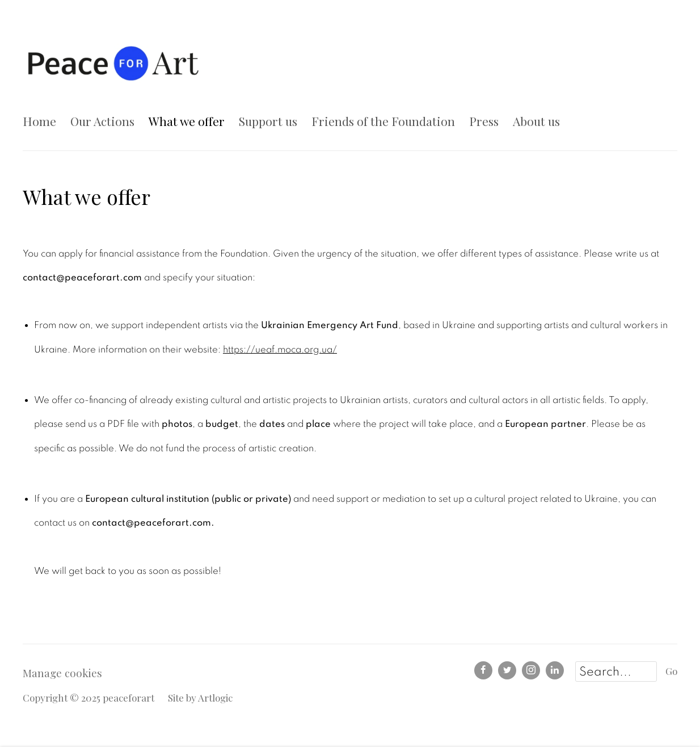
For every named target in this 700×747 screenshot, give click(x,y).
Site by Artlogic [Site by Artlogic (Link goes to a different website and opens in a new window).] (200, 698)
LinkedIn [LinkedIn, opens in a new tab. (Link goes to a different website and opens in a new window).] (555, 670)
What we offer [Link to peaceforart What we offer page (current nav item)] (187, 121)
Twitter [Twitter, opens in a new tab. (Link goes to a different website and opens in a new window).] (507, 670)
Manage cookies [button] (62, 673)
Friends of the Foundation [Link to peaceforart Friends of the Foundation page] (383, 121)
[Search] (616, 672)
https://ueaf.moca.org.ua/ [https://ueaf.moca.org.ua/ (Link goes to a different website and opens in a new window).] (280, 349)
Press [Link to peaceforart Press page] (484, 121)
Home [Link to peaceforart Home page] (39, 121)
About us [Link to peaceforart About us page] (536, 121)
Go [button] (671, 671)
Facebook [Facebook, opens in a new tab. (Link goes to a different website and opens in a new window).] (483, 670)
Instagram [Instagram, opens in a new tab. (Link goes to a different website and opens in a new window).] (531, 670)
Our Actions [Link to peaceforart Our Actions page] (102, 121)
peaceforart (113, 62)
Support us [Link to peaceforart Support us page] (268, 121)
